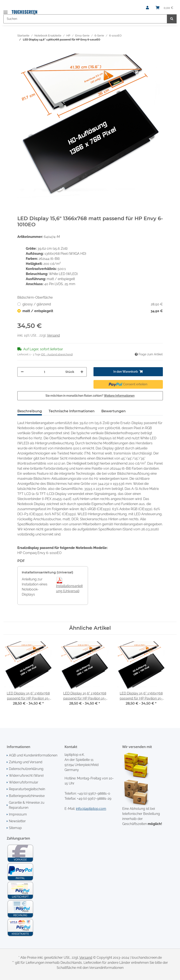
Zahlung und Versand (26, 762)
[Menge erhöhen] (82, 372)
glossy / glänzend (93, 304)
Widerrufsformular (24, 782)
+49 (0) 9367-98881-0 (94, 793)
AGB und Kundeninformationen (33, 755)
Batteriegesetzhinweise (27, 796)
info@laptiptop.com (91, 809)
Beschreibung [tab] (30, 411)
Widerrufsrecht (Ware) (26, 776)
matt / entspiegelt (93, 311)
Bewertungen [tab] (113, 411)
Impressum (18, 814)
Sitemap (15, 828)
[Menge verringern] (22, 372)
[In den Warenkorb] (21, 51)
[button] (147, 8)
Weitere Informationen (119, 396)
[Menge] (45, 372)
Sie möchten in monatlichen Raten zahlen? (90, 396)
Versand (53, 335)
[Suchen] (85, 19)
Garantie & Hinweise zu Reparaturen (27, 805)
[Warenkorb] (164, 8)
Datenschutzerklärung (26, 769)
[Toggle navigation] (5, 10)
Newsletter (17, 821)
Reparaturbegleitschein (27, 789)
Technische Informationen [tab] (72, 411)
